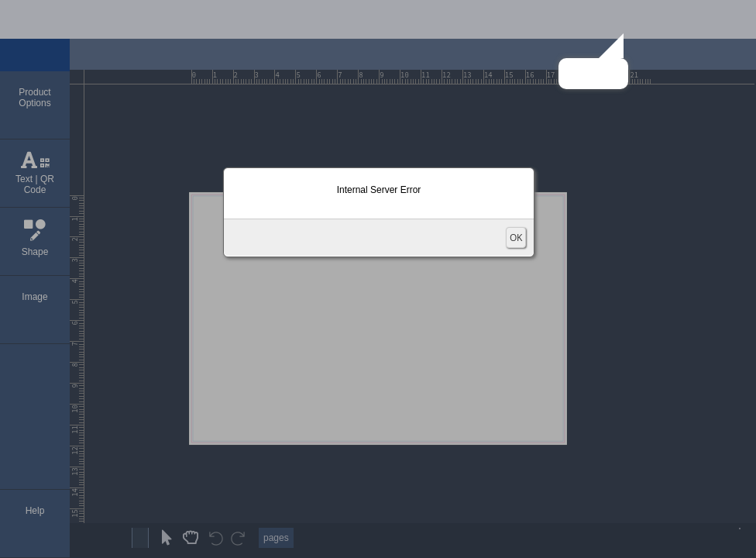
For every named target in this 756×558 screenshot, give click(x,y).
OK (516, 238)
